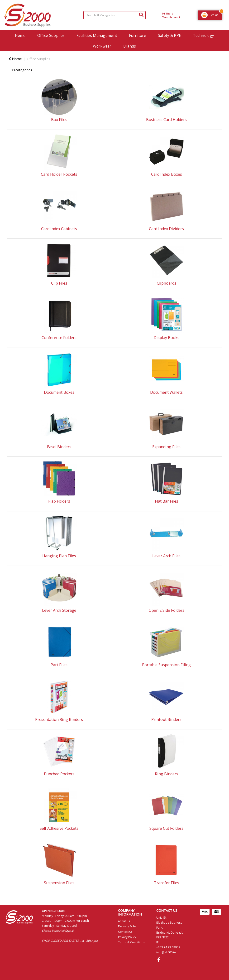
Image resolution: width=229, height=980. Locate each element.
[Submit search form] (141, 15)
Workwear (102, 46)
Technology (203, 35)
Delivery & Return (130, 926)
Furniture (138, 35)
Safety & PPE (169, 35)
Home (20, 35)
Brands (130, 46)
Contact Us (125, 932)
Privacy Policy (127, 937)
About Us (124, 921)
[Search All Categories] (114, 15)
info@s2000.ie (166, 952)
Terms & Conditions (131, 942)
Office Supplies (51, 35)
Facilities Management (97, 35)
